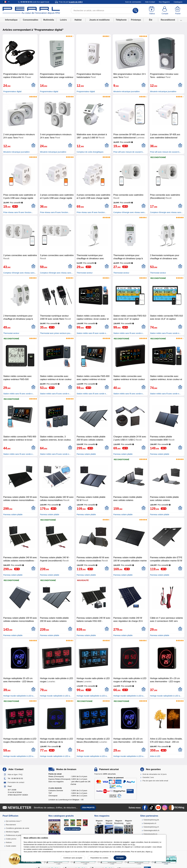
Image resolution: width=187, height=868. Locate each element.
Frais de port (71, 2)
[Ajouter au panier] (33, 85)
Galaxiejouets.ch (150, 823)
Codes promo (11, 839)
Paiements (105, 774)
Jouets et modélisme (99, 20)
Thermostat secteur (85, 273)
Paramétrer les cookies (99, 858)
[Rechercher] (135, 11)
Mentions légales (12, 832)
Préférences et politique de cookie (19, 835)
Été (151, 20)
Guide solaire (11, 846)
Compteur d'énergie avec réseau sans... (130, 212)
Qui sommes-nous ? (14, 821)
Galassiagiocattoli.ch (151, 830)
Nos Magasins (164, 2)
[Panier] (178, 11)
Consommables (31, 20)
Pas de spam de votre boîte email (155, 781)
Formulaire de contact (16, 782)
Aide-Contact (150, 2)
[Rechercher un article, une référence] (105, 11)
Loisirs (63, 20)
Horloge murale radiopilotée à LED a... (19, 696)
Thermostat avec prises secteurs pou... (56, 333)
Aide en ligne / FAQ (15, 774)
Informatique (11, 20)
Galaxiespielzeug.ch (151, 827)
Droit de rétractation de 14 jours (155, 774)
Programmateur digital (12, 92)
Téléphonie (121, 20)
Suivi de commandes (133, 2)
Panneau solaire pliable (86, 454)
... (181, 20)
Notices (9, 842)
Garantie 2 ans (148, 777)
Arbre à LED (155, 756)
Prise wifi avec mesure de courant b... (129, 152)
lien (134, 845)
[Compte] (165, 11)
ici (151, 852)
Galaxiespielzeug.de (151, 820)
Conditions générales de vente (18, 828)
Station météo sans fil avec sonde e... (92, 333)
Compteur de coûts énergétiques (90, 152)
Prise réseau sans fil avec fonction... (18, 212)
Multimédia (49, 20)
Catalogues (178, 2)
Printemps (136, 20)
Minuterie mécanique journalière (126, 92)
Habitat (78, 20)
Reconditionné (168, 20)
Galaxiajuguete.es (150, 834)
